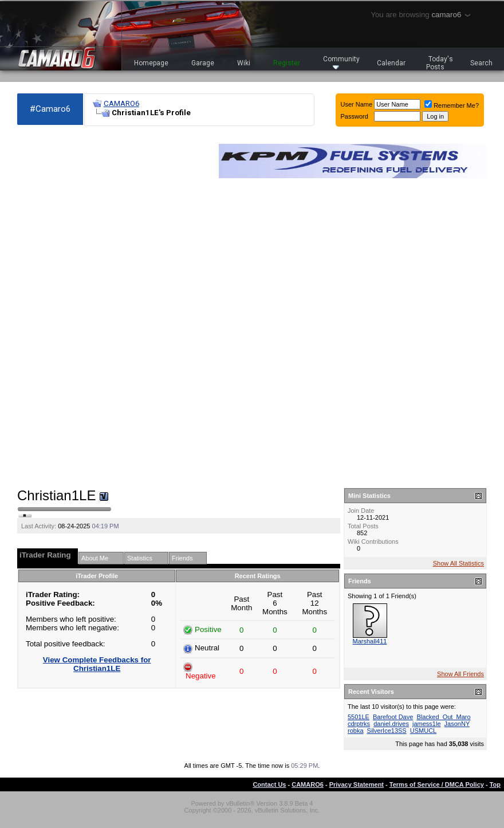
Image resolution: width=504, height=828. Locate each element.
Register (287, 63)
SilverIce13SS (387, 731)
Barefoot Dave (393, 717)
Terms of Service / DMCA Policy (437, 784)
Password (355, 116)
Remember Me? (452, 105)
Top (495, 784)
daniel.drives (391, 724)
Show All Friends (460, 674)
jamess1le (427, 724)
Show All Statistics (458, 563)
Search (481, 63)
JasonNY (457, 724)
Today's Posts (440, 63)
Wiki (244, 63)
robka (356, 731)
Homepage (151, 63)
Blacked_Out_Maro (443, 717)
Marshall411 (370, 641)
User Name (357, 104)
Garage (203, 63)
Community (341, 62)
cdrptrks (359, 724)
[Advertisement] (57, 307)
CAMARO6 (121, 103)
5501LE (359, 717)
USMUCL (423, 731)
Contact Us (269, 784)
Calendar (391, 63)
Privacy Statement (357, 784)
